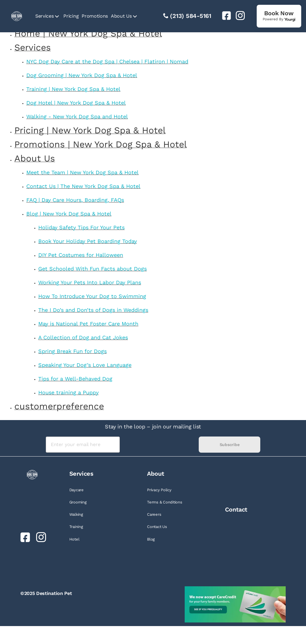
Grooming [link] (78, 502)
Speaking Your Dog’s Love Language (85, 365)
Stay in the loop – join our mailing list (153, 426)
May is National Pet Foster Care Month (88, 324)
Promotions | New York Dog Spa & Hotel (101, 144)
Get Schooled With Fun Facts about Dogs (92, 269)
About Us (35, 158)
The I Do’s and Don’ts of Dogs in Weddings (93, 310)
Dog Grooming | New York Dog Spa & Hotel (82, 75)
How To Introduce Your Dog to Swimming (92, 296)
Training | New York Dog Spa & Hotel (73, 89)
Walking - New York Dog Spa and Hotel (77, 116)
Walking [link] (76, 514)
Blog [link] (151, 539)
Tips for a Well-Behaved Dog (75, 379)
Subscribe (229, 445)
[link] (224, 16)
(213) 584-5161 (191, 16)
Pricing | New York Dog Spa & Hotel (90, 130)
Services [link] (44, 16)
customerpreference (59, 406)
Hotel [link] (74, 539)
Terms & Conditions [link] (165, 502)
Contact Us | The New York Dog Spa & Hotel (83, 186)
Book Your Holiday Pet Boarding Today (88, 241)
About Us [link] (121, 16)
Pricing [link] (71, 16)
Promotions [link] (95, 16)
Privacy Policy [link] (159, 490)
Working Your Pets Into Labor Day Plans (90, 282)
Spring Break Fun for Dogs (72, 351)
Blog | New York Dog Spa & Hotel (69, 214)
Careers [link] (154, 514)
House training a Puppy (68, 392)
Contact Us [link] (157, 527)
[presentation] (159, 445)
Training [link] (76, 527)
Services (33, 47)
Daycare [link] (76, 490)
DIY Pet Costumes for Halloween (81, 255)
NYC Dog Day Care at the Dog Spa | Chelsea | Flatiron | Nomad (107, 61)
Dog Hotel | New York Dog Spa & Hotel (76, 103)
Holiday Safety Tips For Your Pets (81, 227)
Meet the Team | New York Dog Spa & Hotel (82, 172)
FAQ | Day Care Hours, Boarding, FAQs (75, 200)
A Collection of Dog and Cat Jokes (83, 337)
